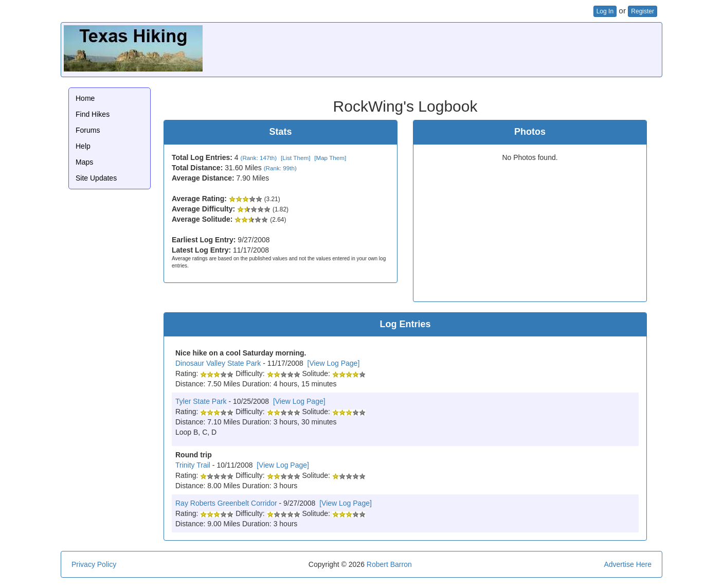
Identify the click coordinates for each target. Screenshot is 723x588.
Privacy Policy (94, 564)
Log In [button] (605, 11)
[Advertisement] (472, 48)
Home (85, 98)
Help (83, 146)
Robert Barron (389, 564)
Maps (84, 162)
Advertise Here (628, 564)
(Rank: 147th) (259, 158)
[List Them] (295, 158)
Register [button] (643, 11)
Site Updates (96, 178)
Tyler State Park (201, 401)
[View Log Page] (334, 363)
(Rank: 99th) (280, 168)
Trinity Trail (193, 465)
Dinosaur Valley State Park (218, 363)
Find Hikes (93, 114)
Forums (88, 130)
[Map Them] (330, 158)
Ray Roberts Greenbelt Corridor (226, 503)
